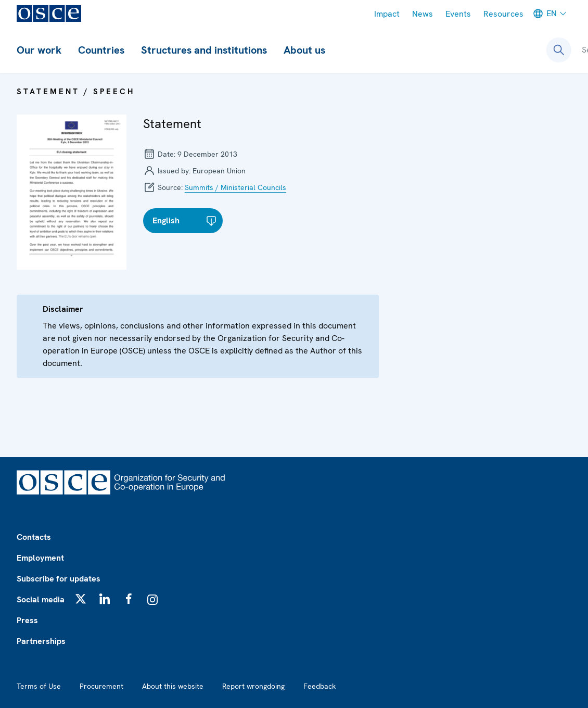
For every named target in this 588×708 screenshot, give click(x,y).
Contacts (34, 537)
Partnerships (41, 641)
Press (27, 620)
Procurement (101, 686)
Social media (41, 599)
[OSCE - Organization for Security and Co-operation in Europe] (49, 14)
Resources (503, 14)
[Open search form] (559, 50)
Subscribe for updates (59, 579)
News (423, 14)
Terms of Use (39, 686)
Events (458, 14)
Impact (387, 14)
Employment (40, 558)
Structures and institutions (204, 50)
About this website (173, 686)
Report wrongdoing (253, 686)
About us (304, 50)
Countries (101, 50)
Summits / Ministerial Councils (235, 187)
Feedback (319, 686)
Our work (39, 50)
